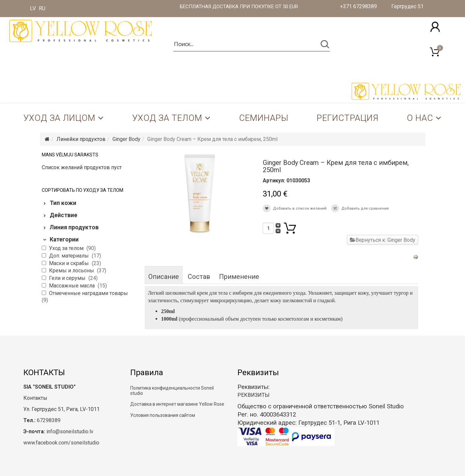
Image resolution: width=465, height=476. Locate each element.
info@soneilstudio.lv (70, 431)
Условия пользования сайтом (163, 415)
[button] (435, 27)
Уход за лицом (59, 118)
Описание (164, 277)
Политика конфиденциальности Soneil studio (172, 390)
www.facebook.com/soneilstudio (61, 443)
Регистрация (348, 118)
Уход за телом (167, 118)
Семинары (264, 118)
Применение (239, 277)
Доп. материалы (70, 256)
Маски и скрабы (70, 263)
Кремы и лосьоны (72, 271)
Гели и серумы (68, 278)
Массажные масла (73, 286)
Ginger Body (126, 139)
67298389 (49, 420)
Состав (199, 277)
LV (33, 8)
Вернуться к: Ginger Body (383, 240)
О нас (420, 118)
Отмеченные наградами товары (88, 293)
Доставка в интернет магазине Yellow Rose (177, 404)
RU (42, 8)
